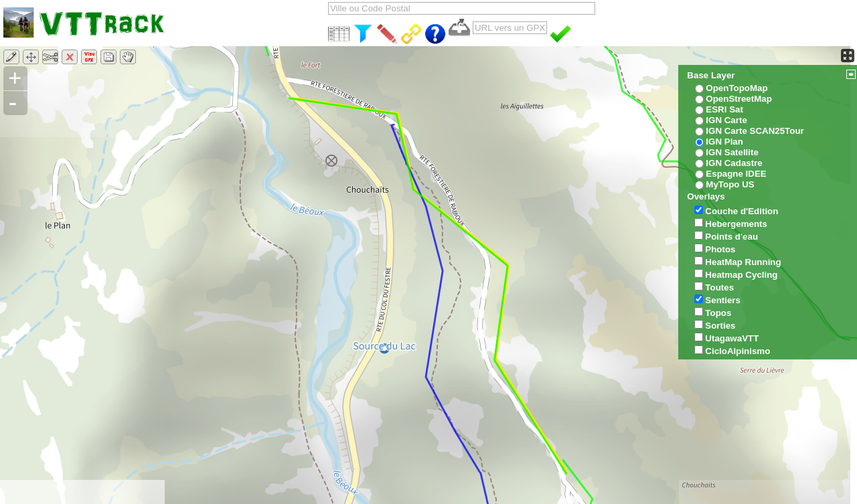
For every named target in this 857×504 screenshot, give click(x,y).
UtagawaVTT (732, 338)
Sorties (720, 326)
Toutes (719, 287)
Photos (720, 249)
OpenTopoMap (736, 88)
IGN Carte (726, 120)
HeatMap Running (743, 262)
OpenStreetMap (739, 99)
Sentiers (723, 300)
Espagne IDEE (736, 174)
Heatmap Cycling (741, 275)
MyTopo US (730, 184)
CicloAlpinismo (737, 351)
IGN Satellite (732, 152)
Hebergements (736, 224)
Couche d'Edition (742, 211)
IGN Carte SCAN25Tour (755, 131)
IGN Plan (724, 142)
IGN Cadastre (734, 163)
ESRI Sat (724, 109)
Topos (718, 313)
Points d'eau (731, 237)
